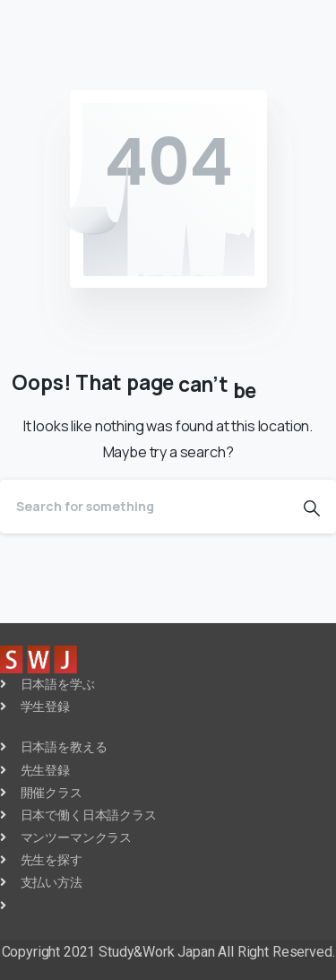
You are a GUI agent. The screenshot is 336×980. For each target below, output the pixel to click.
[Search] (144, 507)
